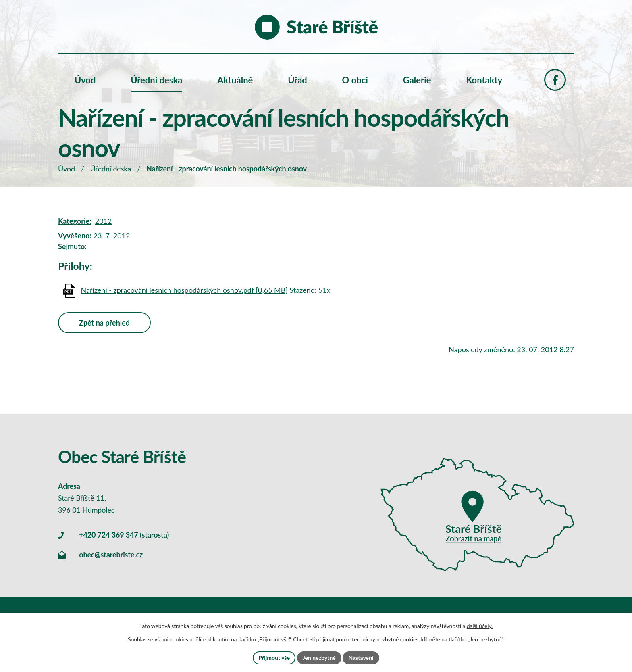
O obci (355, 80)
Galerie (417, 80)
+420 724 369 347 (108, 535)
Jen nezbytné (319, 658)
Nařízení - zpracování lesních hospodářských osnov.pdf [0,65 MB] (184, 290)
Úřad (297, 80)
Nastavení (361, 658)
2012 (104, 221)
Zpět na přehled (104, 323)
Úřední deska (111, 169)
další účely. (480, 626)
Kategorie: (75, 221)
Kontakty (484, 80)
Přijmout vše (274, 658)
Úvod (67, 169)
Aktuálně (235, 80)
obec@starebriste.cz (111, 555)
